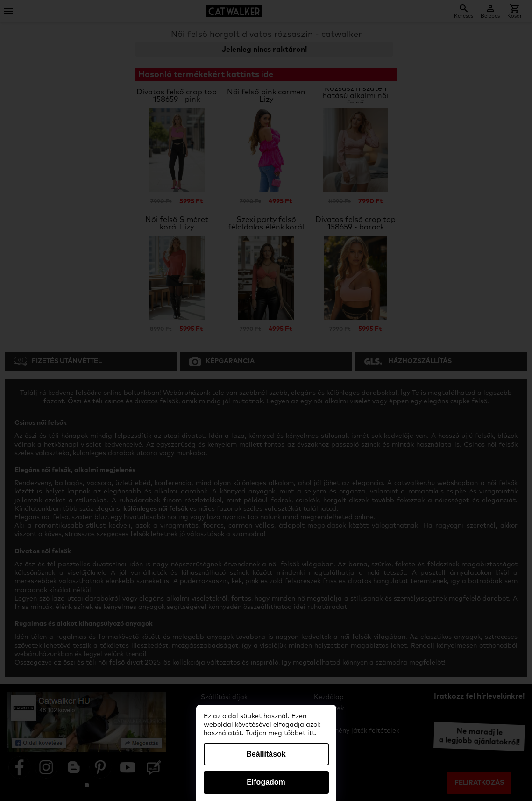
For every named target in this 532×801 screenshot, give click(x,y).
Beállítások (266, 754)
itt (311, 733)
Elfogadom (266, 782)
